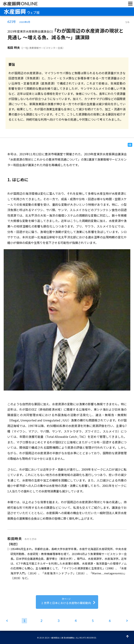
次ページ (127, 621)
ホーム (8, 621)
